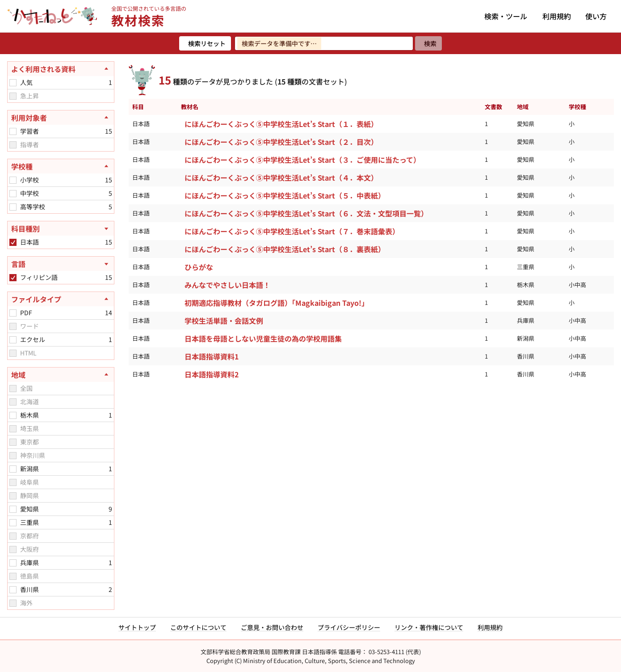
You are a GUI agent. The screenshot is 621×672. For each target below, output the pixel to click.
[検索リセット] (205, 43)
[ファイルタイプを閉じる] (61, 299)
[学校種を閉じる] (61, 166)
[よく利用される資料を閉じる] (61, 69)
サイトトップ (137, 627)
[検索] (428, 43)
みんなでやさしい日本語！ (227, 285)
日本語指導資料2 (212, 374)
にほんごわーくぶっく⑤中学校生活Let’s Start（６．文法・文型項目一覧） (306, 213)
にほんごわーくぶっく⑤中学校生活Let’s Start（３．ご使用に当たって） (302, 160)
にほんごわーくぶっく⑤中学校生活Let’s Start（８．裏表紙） (285, 249)
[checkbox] (13, 83)
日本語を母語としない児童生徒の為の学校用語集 (263, 338)
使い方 (596, 16)
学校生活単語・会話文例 (224, 321)
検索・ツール (506, 16)
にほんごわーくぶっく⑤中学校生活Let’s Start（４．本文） (281, 178)
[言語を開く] (61, 264)
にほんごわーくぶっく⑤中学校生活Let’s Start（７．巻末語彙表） (292, 231)
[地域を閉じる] (61, 375)
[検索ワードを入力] (324, 43)
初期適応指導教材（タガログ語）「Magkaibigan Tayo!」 (277, 303)
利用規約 (557, 16)
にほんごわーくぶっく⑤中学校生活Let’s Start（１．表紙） (281, 124)
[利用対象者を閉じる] (61, 118)
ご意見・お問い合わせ (272, 627)
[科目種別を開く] (61, 228)
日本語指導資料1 (212, 356)
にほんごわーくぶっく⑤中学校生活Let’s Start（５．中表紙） (285, 195)
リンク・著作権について (429, 627)
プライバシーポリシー (349, 627)
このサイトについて (198, 627)
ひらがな (199, 267)
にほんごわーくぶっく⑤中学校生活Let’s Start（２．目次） (281, 142)
